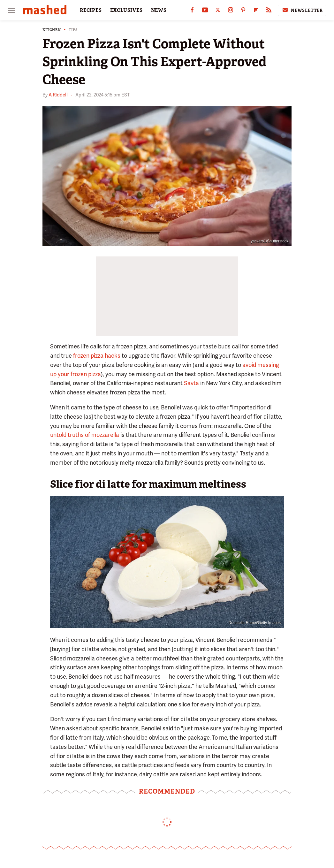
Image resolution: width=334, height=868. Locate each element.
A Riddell (58, 95)
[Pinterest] (243, 11)
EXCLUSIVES (126, 10)
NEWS (159, 10)
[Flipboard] (256, 11)
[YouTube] (205, 11)
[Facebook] (192, 11)
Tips (73, 30)
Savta (191, 383)
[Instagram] (231, 11)
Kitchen (52, 30)
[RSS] (269, 11)
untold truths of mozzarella (85, 435)
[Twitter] (218, 11)
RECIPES (91, 10)
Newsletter (302, 10)
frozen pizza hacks (97, 356)
